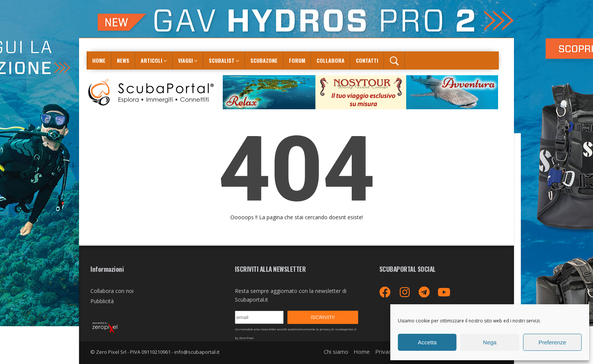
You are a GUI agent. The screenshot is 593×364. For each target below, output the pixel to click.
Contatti (367, 60)
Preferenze (552, 342)
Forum (297, 60)
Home (99, 60)
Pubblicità (102, 301)
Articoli (151, 60)
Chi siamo (336, 352)
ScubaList (222, 60)
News (123, 60)
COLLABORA (331, 60)
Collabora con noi (112, 291)
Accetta (427, 342)
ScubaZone (264, 60)
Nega (490, 342)
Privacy (385, 352)
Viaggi (186, 60)
